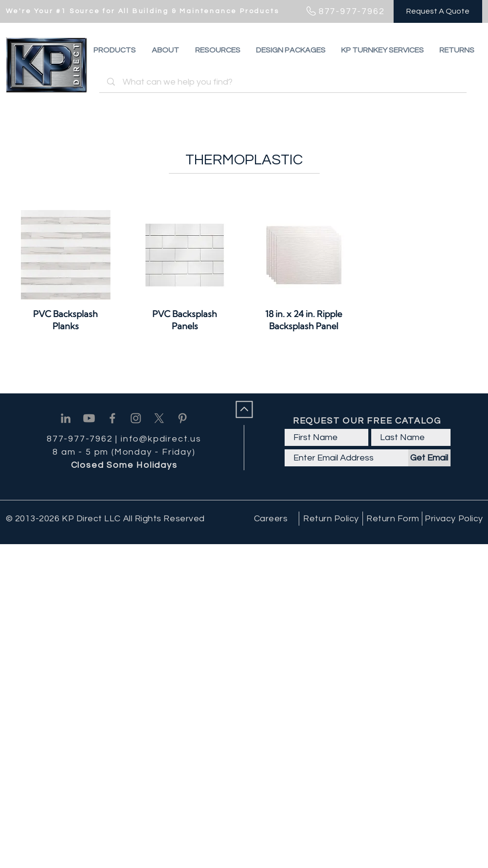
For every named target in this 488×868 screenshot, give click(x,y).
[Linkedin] (66, 418)
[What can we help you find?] (284, 82)
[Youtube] (89, 418)
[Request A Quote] (438, 11)
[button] (457, 50)
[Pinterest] (182, 418)
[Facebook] (112, 418)
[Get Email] (429, 458)
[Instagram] (136, 418)
